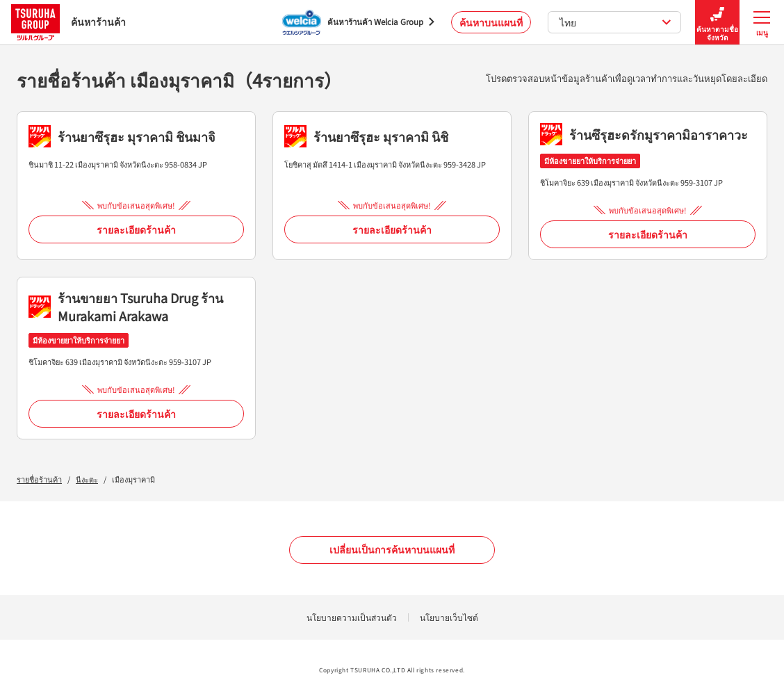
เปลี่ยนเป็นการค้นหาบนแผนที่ (392, 549)
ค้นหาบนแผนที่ (491, 22)
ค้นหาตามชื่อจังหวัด (717, 23)
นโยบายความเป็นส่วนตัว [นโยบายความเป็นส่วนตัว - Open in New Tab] (352, 617)
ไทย (615, 22)
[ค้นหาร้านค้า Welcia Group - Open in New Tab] (358, 22)
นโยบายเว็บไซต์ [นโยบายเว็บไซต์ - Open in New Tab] (449, 617)
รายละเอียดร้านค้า (136, 229)
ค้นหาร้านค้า (68, 22)
